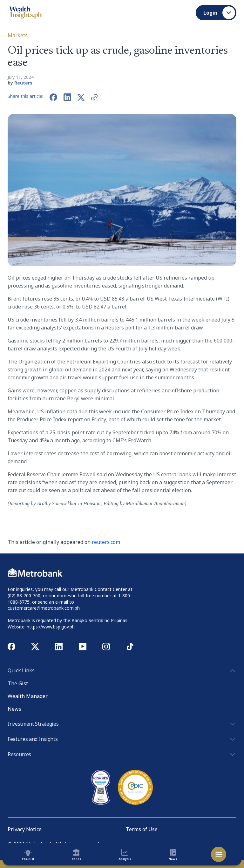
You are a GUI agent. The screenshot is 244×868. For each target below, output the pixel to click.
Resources (122, 755)
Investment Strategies (122, 724)
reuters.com (106, 542)
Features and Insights (122, 739)
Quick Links (122, 671)
